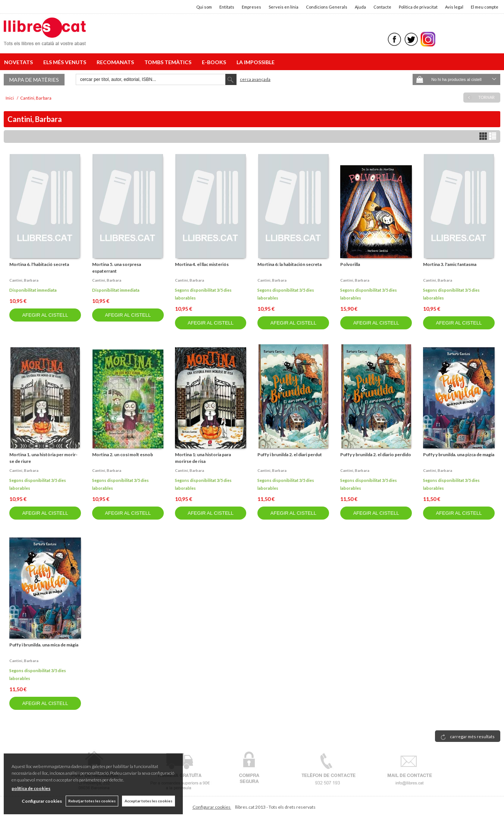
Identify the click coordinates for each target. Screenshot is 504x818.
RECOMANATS (116, 62)
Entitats (227, 7)
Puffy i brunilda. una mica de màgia (44, 645)
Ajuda (360, 7)
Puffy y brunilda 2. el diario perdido (376, 455)
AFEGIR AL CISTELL (45, 315)
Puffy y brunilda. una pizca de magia (459, 455)
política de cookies (31, 788)
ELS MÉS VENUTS (66, 62)
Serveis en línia (284, 7)
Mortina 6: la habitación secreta (289, 264)
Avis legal (454, 7)
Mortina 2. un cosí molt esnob (123, 455)
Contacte (382, 7)
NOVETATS (20, 62)
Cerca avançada (255, 79)
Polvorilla (350, 264)
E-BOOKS (215, 62)
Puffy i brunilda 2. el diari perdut (290, 455)
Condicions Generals (327, 7)
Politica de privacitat (418, 7)
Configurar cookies (212, 807)
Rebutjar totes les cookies (92, 801)
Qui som (204, 7)
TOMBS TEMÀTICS (169, 62)
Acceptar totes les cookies (148, 801)
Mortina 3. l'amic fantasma (450, 264)
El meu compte (485, 7)
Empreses (251, 7)
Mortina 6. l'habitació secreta (39, 264)
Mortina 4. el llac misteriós (202, 264)
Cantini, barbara (24, 280)
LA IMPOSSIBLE (256, 62)
